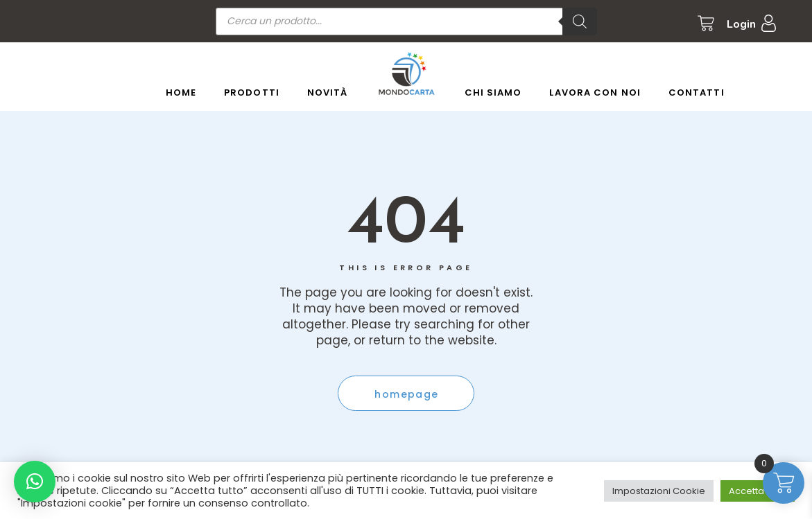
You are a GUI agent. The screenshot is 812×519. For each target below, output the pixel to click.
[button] (35, 482)
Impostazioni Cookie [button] (659, 491)
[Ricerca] (580, 21)
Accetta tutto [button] (758, 491)
